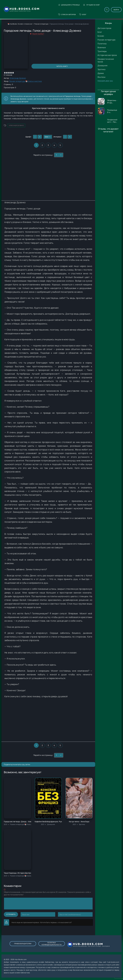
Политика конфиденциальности (52, 944)
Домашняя (102, 65)
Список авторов (67, 15)
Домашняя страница (69, 5)
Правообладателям (23, 944)
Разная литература (106, 40)
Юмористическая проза (106, 60)
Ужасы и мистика (35, 81)
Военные (102, 47)
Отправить (11, 914)
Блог (83, 15)
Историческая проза (107, 55)
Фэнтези (101, 77)
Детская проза (104, 28)
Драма (101, 73)
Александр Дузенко (18, 78)
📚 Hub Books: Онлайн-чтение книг (20, 24)
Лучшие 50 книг (92, 5)
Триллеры (102, 51)
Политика (102, 44)
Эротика (101, 69)
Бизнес (101, 36)
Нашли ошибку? (38, 34)
